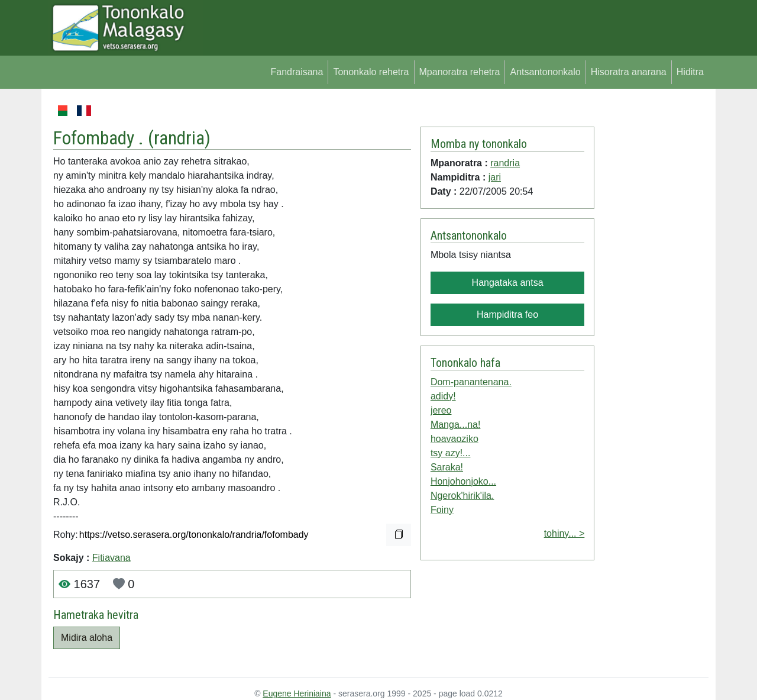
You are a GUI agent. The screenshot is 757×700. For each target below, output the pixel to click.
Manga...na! (456, 425)
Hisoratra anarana (629, 72)
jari (495, 177)
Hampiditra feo (507, 314)
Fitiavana (111, 558)
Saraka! (447, 467)
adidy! (443, 396)
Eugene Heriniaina (297, 693)
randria (179, 138)
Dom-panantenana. (471, 382)
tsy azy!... (451, 453)
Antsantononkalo (545, 72)
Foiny (442, 510)
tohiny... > (564, 533)
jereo (441, 410)
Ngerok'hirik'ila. (462, 496)
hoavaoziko (454, 439)
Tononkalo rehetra (371, 72)
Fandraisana (297, 72)
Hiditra (690, 72)
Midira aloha (87, 638)
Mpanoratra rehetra (460, 72)
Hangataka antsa (508, 283)
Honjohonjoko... (463, 481)
